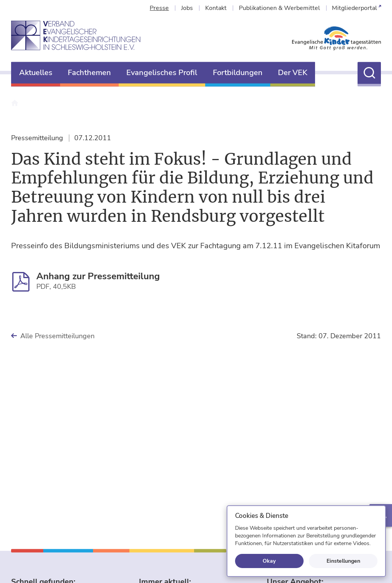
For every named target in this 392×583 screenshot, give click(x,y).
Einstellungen (343, 561)
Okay (269, 561)
